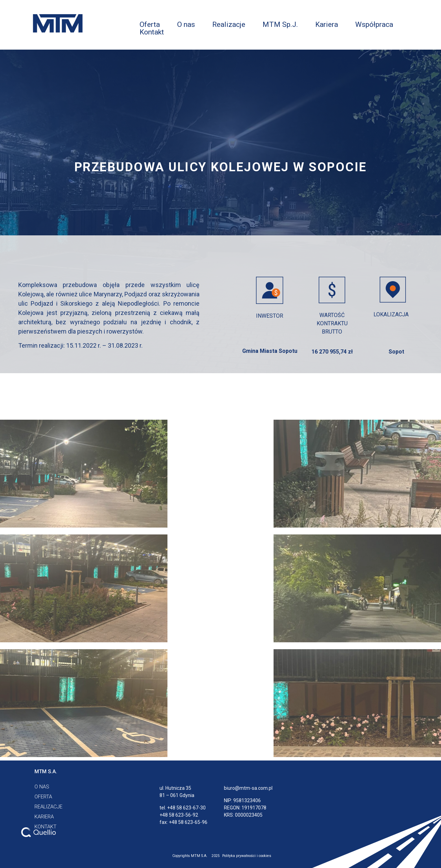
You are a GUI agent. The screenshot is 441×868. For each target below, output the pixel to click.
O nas (186, 24)
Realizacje (229, 24)
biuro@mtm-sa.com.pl (248, 788)
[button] (46, 772)
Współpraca (374, 24)
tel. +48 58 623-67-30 (183, 808)
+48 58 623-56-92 (179, 815)
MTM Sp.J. (280, 24)
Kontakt (152, 32)
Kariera (327, 24)
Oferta (150, 24)
